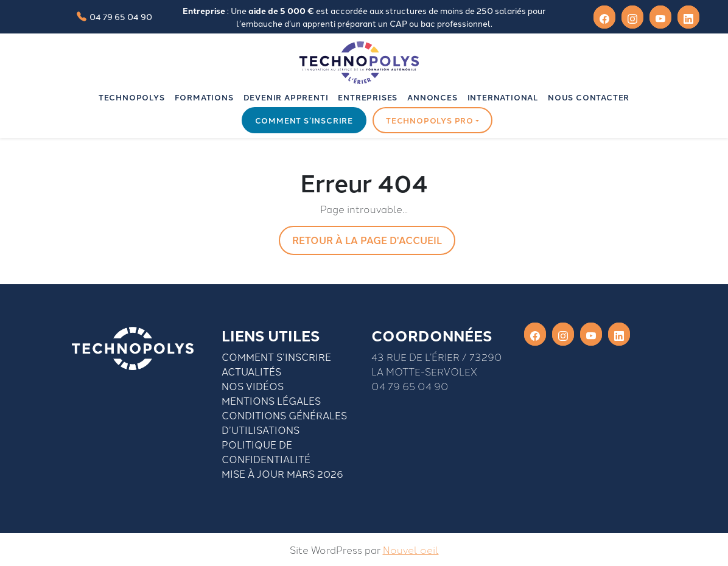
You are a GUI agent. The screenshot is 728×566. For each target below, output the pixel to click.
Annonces (432, 97)
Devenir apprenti (286, 97)
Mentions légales (271, 400)
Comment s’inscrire (304, 120)
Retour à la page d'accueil (367, 240)
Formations (204, 97)
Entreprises (368, 97)
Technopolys (132, 97)
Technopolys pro (430, 120)
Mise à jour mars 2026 (282, 473)
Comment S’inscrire (276, 357)
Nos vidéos (253, 386)
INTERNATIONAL (503, 97)
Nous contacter (589, 97)
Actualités (251, 371)
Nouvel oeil (411, 550)
